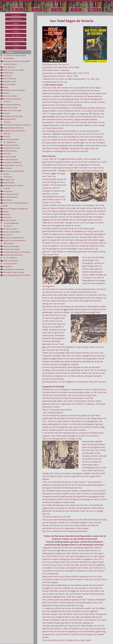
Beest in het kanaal (9, 79)
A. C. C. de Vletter (9, 258)
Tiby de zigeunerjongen (11, 246)
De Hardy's (7, 137)
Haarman (6, 134)
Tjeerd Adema (7, 58)
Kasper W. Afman (9, 64)
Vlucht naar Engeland (10, 261)
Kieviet (5, 174)
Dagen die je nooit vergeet (12, 110)
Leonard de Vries (9, 264)
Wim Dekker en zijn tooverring (13, 272)
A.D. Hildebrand (8, 142)
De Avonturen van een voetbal (13, 70)
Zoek (37, 10)
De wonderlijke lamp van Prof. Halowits (17, 275)
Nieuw (56, 10)
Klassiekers (16, 15)
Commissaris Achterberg (12, 105)
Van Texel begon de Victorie (13, 255)
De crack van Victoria (10, 108)
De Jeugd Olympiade (10, 160)
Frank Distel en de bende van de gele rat (17, 125)
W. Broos (6, 102)
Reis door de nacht (9, 220)
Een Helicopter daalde (11, 139)
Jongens (16, 23)
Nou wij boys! (8, 191)
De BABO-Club (8, 73)
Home (17, 10)
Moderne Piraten (9, 183)
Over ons (96, 10)
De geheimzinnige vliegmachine (14, 131)
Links (76, 10)
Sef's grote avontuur (10, 229)
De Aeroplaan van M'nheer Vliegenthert (16, 61)
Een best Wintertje (9, 84)
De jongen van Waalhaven (12, 162)
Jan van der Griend (9, 157)
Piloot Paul (6, 214)
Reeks (16, 48)
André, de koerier (9, 67)
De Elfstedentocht (9, 119)
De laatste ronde (9, 180)
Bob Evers (6, 93)
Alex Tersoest (7, 243)
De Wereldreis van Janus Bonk (14, 269)
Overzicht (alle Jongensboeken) (15, 56)
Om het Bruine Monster (11, 194)
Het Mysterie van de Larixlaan (13, 186)
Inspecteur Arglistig (10, 151)
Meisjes (16, 27)
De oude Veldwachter (10, 197)
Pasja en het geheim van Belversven (15, 209)
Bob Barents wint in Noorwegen (14, 90)
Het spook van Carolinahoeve (13, 238)
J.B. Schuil (6, 226)
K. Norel (5, 188)
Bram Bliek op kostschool (12, 99)
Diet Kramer (7, 177)
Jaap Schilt (7, 154)
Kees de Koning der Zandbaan (14, 171)
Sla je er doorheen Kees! (11, 232)
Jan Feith (6, 122)
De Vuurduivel (8, 267)
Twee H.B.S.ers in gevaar (11, 249)
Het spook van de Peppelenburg (14, 241)
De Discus (6, 113)
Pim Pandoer (7, 217)
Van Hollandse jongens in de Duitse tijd (17, 252)
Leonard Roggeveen (10, 223)
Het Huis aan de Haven (11, 145)
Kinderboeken (16, 19)
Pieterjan (6, 212)
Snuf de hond (8, 235)
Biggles (5, 87)
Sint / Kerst (16, 36)
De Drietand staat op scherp (13, 116)
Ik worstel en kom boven (11, 148)
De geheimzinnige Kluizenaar (13, 128)
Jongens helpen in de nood (13, 165)
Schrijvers (16, 44)
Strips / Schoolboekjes (16, 40)
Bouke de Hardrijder (10, 96)
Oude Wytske (7, 200)
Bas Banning (7, 76)
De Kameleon (7, 168)
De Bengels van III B (10, 82)
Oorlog (16, 32)
